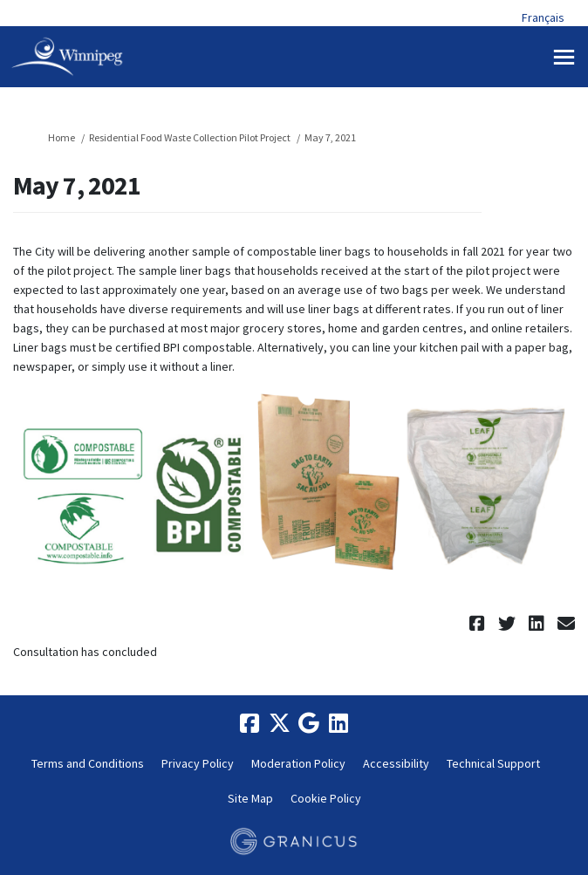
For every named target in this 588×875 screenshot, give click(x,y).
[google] (309, 723)
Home (62, 137)
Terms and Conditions (88, 763)
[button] (479, 623)
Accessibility (396, 763)
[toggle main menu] (564, 57)
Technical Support (493, 763)
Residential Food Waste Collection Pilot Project (190, 137)
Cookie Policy (326, 798)
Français (543, 17)
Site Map (250, 798)
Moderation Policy (298, 763)
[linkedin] (338, 723)
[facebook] (250, 723)
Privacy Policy (198, 763)
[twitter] (279, 723)
